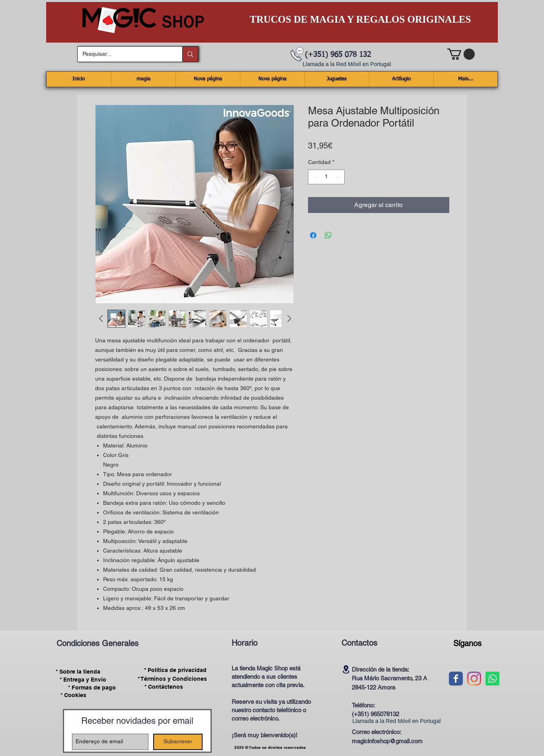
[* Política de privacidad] (175, 670)
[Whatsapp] (492, 679)
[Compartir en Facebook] (313, 235)
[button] (461, 54)
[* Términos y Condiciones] (172, 679)
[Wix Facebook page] (456, 679)
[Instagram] (474, 679)
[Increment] (338, 177)
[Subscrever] (178, 742)
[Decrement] (314, 177)
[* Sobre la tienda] (78, 672)
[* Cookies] (73, 695)
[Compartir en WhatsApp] (328, 235)
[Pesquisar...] (124, 54)
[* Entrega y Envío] (83, 680)
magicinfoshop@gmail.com (387, 741)
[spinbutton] (326, 177)
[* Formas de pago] (92, 688)
